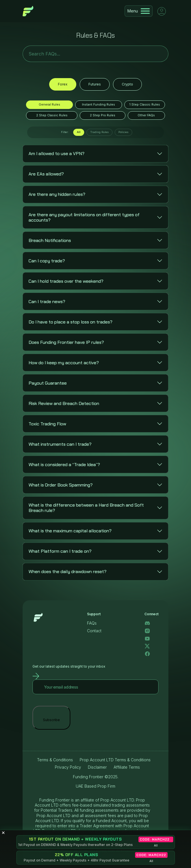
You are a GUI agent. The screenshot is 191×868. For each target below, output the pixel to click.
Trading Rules (99, 132)
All (79, 132)
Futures (95, 84)
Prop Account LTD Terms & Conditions (115, 760)
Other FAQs (146, 115)
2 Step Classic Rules (52, 115)
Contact (94, 631)
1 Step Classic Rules (145, 105)
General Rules (49, 105)
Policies (123, 132)
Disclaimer (97, 767)
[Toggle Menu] (145, 11)
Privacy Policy (68, 767)
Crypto (127, 84)
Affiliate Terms (127, 767)
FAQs (92, 623)
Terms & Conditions (55, 760)
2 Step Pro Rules (103, 115)
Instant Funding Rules (98, 105)
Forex (63, 84)
